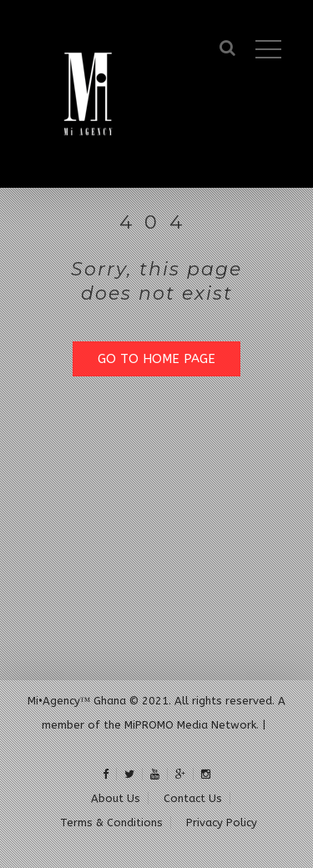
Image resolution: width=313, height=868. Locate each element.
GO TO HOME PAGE (156, 359)
